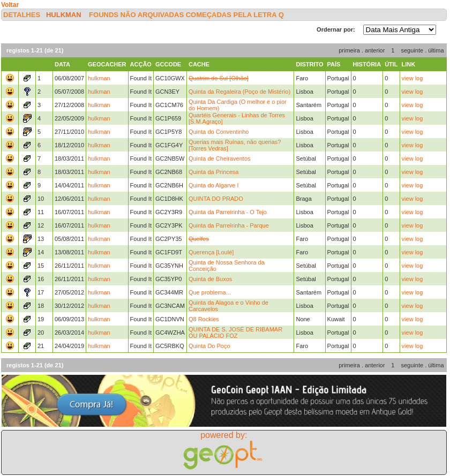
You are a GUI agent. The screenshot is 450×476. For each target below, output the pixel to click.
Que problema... (210, 292)
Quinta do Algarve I (214, 185)
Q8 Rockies (204, 319)
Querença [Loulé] (211, 252)
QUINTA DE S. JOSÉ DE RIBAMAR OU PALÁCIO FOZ (235, 333)
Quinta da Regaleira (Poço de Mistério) (239, 92)
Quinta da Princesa (214, 172)
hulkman (64, 15)
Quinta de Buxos (210, 279)
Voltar (10, 5)
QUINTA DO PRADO (216, 199)
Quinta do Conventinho (219, 132)
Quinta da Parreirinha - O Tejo (228, 212)
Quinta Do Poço (209, 346)
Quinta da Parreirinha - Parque (229, 225)
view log (412, 78)
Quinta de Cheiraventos (220, 158)
